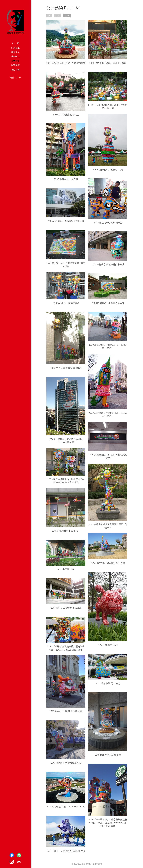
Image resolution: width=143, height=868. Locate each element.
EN (20, 77)
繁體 (12, 77)
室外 (67, 15)
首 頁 (15, 43)
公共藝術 (15, 61)
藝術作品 (15, 56)
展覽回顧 (15, 65)
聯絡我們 (15, 70)
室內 (57, 15)
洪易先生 (15, 48)
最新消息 (15, 52)
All (49, 15)
